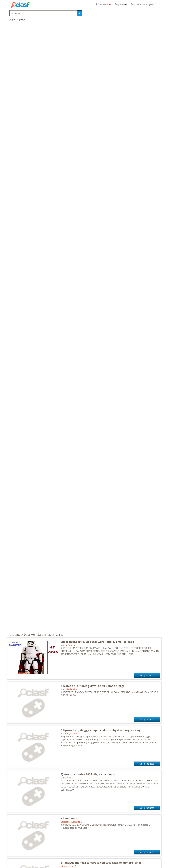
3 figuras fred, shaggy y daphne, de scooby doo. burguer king (101, 730)
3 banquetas (69, 818)
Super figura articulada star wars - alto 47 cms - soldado (97, 642)
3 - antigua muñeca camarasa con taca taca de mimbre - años (101, 863)
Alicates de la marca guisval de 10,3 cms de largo (93, 686)
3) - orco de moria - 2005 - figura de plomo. (88, 774)
